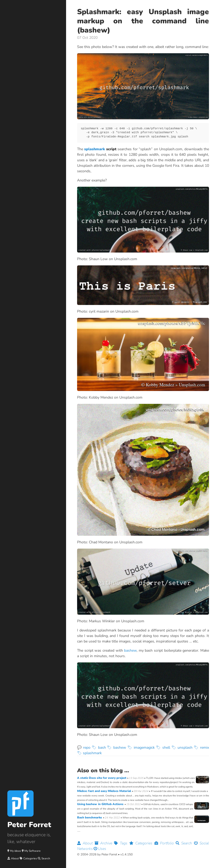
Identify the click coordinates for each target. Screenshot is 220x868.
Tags (122, 843)
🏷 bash (99, 748)
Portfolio (165, 843)
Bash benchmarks (90, 818)
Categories (30, 858)
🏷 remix (201, 748)
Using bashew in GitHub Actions (101, 804)
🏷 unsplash (182, 748)
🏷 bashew (117, 748)
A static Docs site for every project (102, 778)
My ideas (15, 851)
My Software (33, 851)
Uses (100, 849)
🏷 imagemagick (141, 748)
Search (46, 858)
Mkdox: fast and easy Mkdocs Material (104, 791)
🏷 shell (163, 748)
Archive (104, 843)
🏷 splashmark (89, 753)
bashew (130, 650)
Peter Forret (29, 825)
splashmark (95, 149)
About (15, 858)
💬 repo (84, 748)
